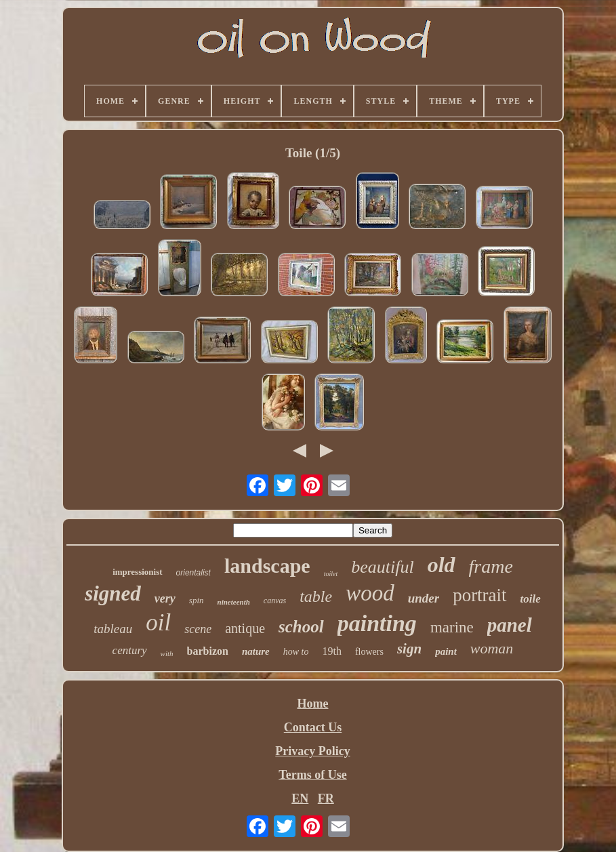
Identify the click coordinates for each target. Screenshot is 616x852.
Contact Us (313, 727)
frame (491, 566)
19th (331, 651)
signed (113, 593)
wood (370, 593)
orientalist (193, 573)
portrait (479, 595)
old (442, 565)
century (130, 650)
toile (531, 599)
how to (296, 652)
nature (256, 651)
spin (197, 600)
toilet (331, 574)
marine (452, 627)
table (316, 596)
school (301, 627)
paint (446, 651)
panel (510, 625)
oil (158, 623)
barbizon (208, 651)
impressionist (137, 572)
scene (198, 629)
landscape (267, 566)
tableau (113, 629)
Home (313, 704)
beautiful (382, 567)
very (165, 599)
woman (492, 648)
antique (245, 628)
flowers (369, 652)
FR (326, 798)
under (424, 598)
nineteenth (234, 602)
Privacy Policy (312, 751)
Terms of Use (312, 775)
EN (300, 798)
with (167, 653)
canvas (275, 601)
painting (377, 623)
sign (409, 649)
